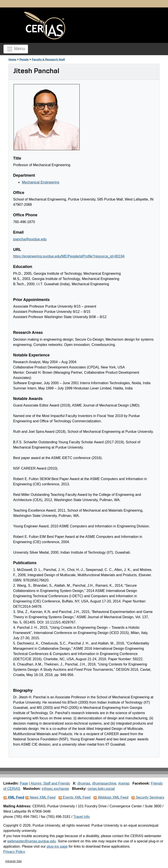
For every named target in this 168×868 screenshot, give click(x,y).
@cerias (84, 783)
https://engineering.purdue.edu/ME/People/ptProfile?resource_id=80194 (69, 256)
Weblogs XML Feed (111, 797)
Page (24, 783)
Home (12, 59)
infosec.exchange (55, 789)
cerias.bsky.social (101, 789)
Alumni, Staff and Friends (50, 783)
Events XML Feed (74, 797)
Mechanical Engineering (41, 182)
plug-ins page (57, 846)
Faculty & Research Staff (48, 59)
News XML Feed (40, 797)
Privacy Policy (14, 852)
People (24, 59)
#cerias (124, 783)
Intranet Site (14, 861)
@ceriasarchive (104, 783)
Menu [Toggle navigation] (16, 49)
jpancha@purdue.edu (30, 239)
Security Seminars (148, 797)
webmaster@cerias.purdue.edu (32, 841)
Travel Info (81, 817)
